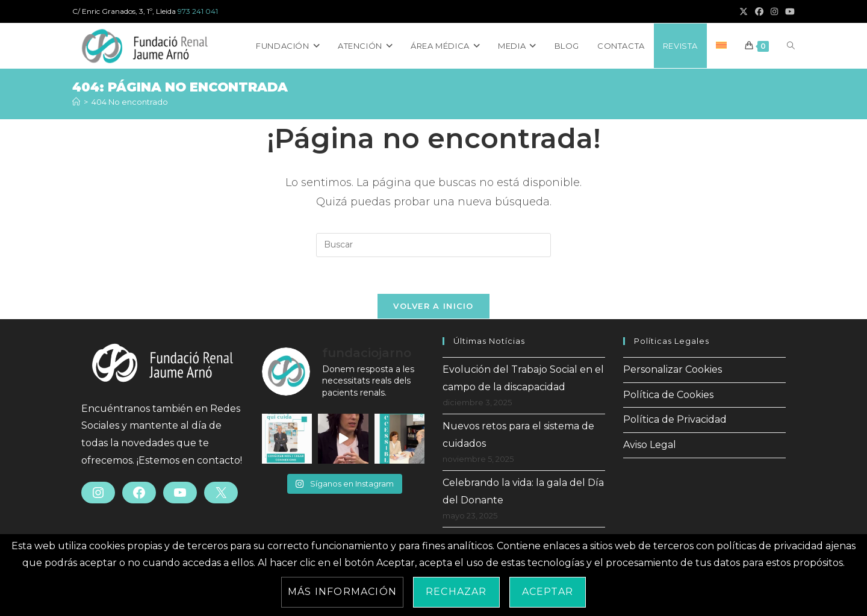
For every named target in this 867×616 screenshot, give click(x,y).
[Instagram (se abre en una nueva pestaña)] (774, 11)
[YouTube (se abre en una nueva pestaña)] (788, 11)
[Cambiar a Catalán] (721, 46)
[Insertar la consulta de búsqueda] (433, 245)
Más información (342, 592)
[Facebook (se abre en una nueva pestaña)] (759, 11)
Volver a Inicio (433, 306)
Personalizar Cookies (673, 369)
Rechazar (456, 592)
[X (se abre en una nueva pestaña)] (744, 11)
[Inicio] (76, 102)
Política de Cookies (668, 395)
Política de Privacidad (675, 419)
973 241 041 (198, 11)
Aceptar (548, 592)
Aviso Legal (650, 445)
